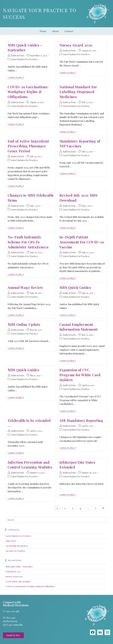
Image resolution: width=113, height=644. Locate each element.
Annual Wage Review (25, 287)
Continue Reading (16, 77)
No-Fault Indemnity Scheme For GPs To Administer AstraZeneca (28, 242)
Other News (11, 541)
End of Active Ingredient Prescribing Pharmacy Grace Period (28, 146)
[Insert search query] (56, 520)
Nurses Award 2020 (76, 45)
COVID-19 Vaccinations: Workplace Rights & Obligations (28, 92)
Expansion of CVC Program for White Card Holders (80, 375)
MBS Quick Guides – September (25, 48)
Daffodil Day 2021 (13, 571)
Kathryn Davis (17, 55)
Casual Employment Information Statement (79, 327)
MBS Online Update (24, 324)
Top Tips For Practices (15, 551)
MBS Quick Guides (75, 287)
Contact (69, 31)
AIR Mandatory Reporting (81, 420)
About (55, 31)
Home (43, 31)
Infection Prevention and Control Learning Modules (30, 465)
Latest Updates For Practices (24, 59)
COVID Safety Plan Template (18, 581)
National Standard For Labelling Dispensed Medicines (78, 92)
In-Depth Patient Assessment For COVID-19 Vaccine (82, 242)
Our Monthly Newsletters (17, 546)
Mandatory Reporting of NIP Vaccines (80, 144)
